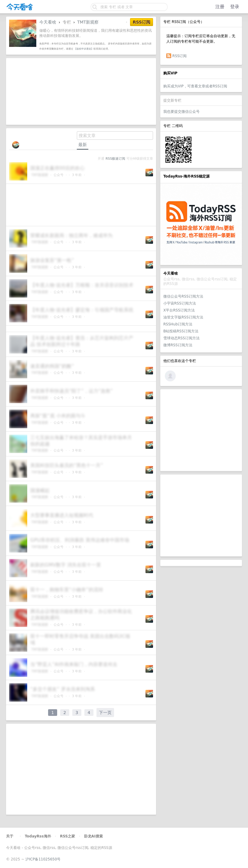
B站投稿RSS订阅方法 (181, 331)
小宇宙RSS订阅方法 (180, 303)
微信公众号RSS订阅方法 (183, 296)
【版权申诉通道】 (84, 49)
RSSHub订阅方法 (178, 324)
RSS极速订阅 (115, 159)
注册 (220, 7)
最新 (83, 145)
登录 (235, 7)
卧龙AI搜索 (93, 836)
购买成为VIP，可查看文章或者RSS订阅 (195, 86)
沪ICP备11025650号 (43, 859)
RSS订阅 (180, 56)
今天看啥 (48, 22)
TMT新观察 (88, 22)
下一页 (105, 713)
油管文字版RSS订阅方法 (183, 317)
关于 (10, 836)
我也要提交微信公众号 (181, 112)
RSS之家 (67, 836)
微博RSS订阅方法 (178, 345)
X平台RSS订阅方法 (179, 310)
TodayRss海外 (38, 836)
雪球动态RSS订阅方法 (181, 338)
